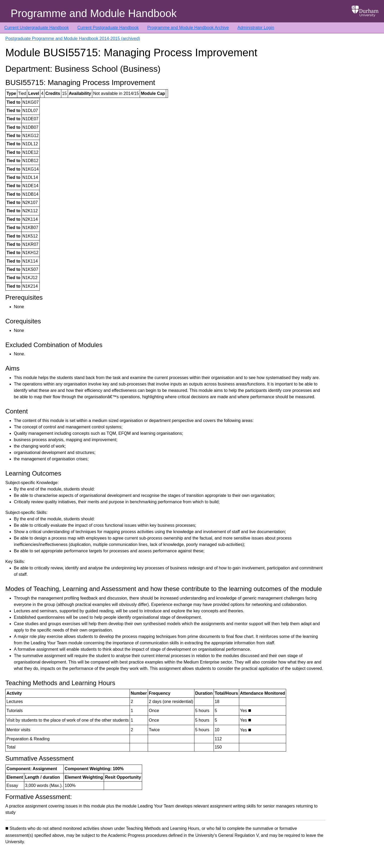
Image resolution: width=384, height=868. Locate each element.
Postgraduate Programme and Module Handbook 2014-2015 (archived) (73, 39)
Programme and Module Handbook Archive (188, 28)
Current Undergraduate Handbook (37, 28)
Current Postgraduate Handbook (108, 28)
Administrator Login (256, 28)
